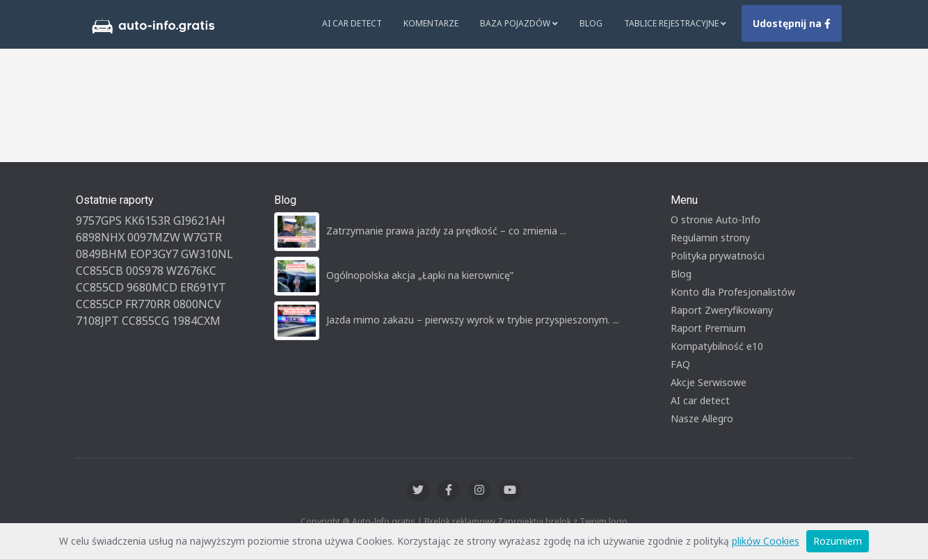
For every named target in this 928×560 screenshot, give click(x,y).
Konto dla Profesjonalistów (733, 292)
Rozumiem (838, 541)
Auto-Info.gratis (384, 521)
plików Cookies (766, 541)
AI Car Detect (352, 23)
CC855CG (145, 321)
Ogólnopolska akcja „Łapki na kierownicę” (420, 275)
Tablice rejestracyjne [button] (675, 23)
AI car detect (700, 400)
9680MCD (152, 287)
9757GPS (99, 221)
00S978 (145, 271)
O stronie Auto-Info (715, 219)
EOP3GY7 (154, 254)
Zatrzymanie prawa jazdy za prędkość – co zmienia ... (446, 231)
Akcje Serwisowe (709, 382)
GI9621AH (199, 221)
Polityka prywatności (718, 256)
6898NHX (100, 237)
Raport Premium (708, 328)
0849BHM (102, 254)
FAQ (680, 364)
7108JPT (97, 321)
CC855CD (100, 287)
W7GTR (202, 237)
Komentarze (431, 23)
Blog (591, 23)
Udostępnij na (792, 23)
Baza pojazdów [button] (519, 23)
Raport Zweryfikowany (722, 310)
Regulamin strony (710, 238)
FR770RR (148, 304)
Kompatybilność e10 (717, 346)
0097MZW (154, 237)
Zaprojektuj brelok (534, 521)
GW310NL (207, 254)
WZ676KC (191, 271)
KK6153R (147, 221)
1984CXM (196, 321)
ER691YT (203, 287)
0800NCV (197, 304)
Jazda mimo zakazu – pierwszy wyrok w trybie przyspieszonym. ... (473, 320)
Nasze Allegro (702, 418)
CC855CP (99, 304)
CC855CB (99, 271)
